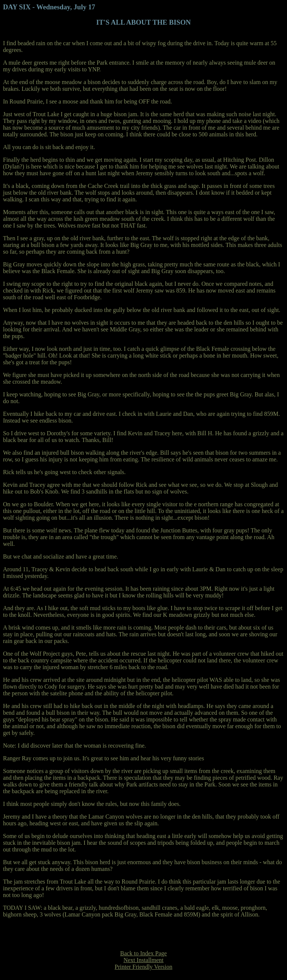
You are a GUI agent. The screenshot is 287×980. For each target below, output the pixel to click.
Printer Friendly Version (143, 967)
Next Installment (143, 960)
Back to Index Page (144, 953)
